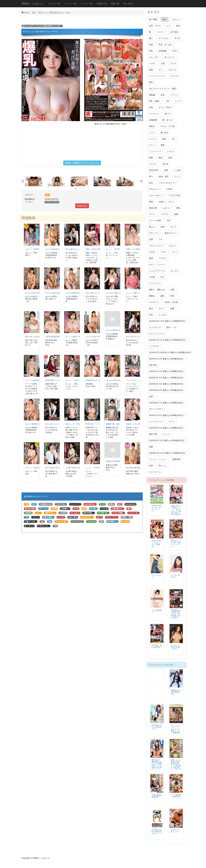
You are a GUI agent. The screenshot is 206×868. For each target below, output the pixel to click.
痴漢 (151, 258)
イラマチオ (154, 346)
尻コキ (168, 114)
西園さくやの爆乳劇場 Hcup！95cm (140, 249)
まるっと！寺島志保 (33, 468)
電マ (151, 177)
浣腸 (151, 447)
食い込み (165, 133)
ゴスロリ (163, 258)
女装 (151, 107)
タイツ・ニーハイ (157, 264)
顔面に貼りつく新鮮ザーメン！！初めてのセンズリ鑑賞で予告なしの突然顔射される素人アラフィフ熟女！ (176, 512)
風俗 (161, 158)
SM (168, 101)
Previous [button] (23, 181)
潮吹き (152, 126)
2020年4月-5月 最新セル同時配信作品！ (167, 384)
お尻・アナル (155, 26)
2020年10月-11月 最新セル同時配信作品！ (168, 453)
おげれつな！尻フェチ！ (176, 831)
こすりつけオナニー (168, 183)
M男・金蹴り (155, 101)
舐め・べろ (172, 327)
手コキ (177, 38)
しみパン (167, 208)
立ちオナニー (155, 189)
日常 (169, 220)
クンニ (175, 252)
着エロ (152, 227)
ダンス (173, 227)
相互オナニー (171, 233)
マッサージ (154, 114)
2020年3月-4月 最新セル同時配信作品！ (167, 378)
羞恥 (178, 208)
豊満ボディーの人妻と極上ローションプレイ (176, 543)
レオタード (154, 302)
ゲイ (161, 70)
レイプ (178, 101)
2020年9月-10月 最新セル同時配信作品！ (167, 440)
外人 (163, 277)
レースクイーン (156, 422)
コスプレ (153, 164)
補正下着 (153, 434)
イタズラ (165, 214)
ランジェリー (155, 283)
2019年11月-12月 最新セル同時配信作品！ (168, 340)
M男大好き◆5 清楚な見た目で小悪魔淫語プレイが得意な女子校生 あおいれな (157, 766)
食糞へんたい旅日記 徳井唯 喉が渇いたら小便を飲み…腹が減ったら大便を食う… (176, 766)
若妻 (151, 158)
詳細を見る (82, 206)
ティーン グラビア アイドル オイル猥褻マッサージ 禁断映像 (176, 729)
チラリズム (164, 38)
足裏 (151, 239)
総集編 (152, 95)
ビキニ (162, 308)
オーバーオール (157, 576)
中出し (175, 51)
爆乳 (163, 296)
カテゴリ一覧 (54, 4)
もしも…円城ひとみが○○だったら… (140, 293)
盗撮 (151, 70)
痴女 (178, 26)
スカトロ (172, 70)
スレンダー (154, 57)
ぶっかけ (163, 315)
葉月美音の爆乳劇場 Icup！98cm (139, 468)
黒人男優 (153, 19)
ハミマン (153, 139)
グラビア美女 (175, 195)
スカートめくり (156, 195)
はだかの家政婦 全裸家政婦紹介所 (79, 293)
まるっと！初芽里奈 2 (34, 249)
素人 (151, 38)
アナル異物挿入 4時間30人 (176, 796)
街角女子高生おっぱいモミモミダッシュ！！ (157, 508)
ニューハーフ (155, 151)
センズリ (175, 271)
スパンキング (155, 327)
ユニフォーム (155, 472)
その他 (152, 277)
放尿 (170, 158)
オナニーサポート (157, 409)
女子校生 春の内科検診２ (157, 646)
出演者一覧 (102, 4)
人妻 (163, 63)
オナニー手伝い (166, 107)
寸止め (152, 252)
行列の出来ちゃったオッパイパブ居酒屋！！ (157, 543)
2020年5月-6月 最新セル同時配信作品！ (167, 390)
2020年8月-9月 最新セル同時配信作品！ (167, 428)
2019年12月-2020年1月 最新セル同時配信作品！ (171, 352)
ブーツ (152, 214)
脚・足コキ (168, 120)
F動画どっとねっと (33, 4)
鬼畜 (163, 145)
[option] (36, 181)
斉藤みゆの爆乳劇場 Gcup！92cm (119, 461)
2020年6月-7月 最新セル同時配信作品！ (167, 403)
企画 (163, 95)
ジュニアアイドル (157, 271)
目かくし (163, 466)
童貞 (151, 308)
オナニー (176, 19)
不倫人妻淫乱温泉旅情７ (157, 796)
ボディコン (154, 233)
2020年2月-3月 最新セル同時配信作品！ (167, 371)
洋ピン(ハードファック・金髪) (163, 89)
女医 (173, 290)
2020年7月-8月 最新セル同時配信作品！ (167, 415)
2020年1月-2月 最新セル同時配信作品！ (167, 359)
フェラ (152, 133)
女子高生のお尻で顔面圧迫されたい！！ (157, 832)
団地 (151, 202)
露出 (165, 139)
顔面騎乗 (153, 120)
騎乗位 (152, 296)
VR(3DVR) (154, 170)
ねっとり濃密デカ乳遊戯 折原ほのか (79, 337)
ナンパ (152, 145)
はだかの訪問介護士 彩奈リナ (57, 293)
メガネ (152, 63)
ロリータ (175, 76)
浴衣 (151, 315)
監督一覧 (115, 4)
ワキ (161, 239)
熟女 (34, 13)
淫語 (151, 45)
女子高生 (174, 32)
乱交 (151, 183)
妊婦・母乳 (164, 177)
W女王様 (153, 365)
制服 (172, 308)
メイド (177, 177)
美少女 (166, 164)
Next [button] (141, 181)
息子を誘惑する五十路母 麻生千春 (58, 468)
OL (174, 139)
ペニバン (167, 434)
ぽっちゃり (170, 57)
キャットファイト (157, 334)
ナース (172, 422)
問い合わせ (128, 4)
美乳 (172, 296)
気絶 (163, 227)
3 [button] (84, 188)
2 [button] (80, 188)
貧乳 (151, 82)
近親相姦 (163, 51)
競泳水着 (153, 208)
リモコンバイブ (156, 246)
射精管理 (177, 459)
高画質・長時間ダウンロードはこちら (82, 163)
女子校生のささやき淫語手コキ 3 (157, 727)
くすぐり (171, 151)
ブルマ (164, 252)
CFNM (169, 189)
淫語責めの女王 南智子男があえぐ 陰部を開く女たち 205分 (176, 614)
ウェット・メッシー (158, 459)
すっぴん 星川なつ (175, 576)
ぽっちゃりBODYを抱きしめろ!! (176, 647)
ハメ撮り (178, 170)
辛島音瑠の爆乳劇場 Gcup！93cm (58, 337)
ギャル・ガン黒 (168, 126)
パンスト (161, 32)
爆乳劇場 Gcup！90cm (94, 380)
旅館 (176, 214)
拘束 (151, 466)
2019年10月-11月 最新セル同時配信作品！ (168, 321)
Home (25, 13)
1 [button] (76, 188)
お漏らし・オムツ (167, 202)
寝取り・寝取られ (157, 290)
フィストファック (157, 76)
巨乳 (151, 51)
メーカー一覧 (70, 4)
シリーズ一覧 (87, 4)
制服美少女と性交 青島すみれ (176, 692)
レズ (169, 26)
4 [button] (89, 188)
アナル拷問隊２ (157, 611)
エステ (173, 63)
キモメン (173, 246)
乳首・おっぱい (166, 45)
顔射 (166, 170)
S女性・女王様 (171, 302)
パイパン (174, 95)
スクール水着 (155, 220)
